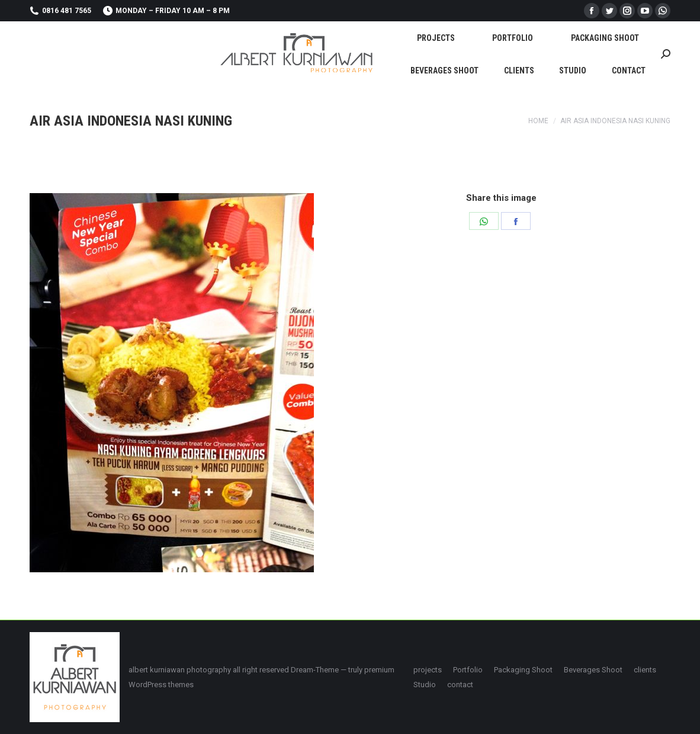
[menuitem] (436, 38)
